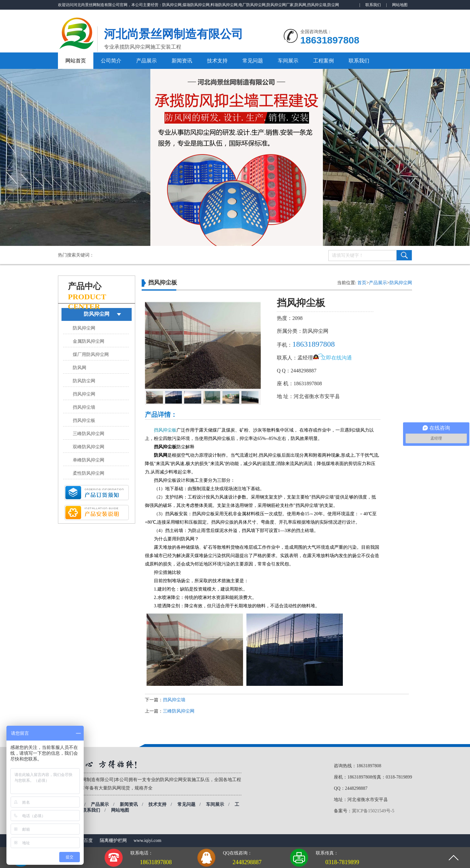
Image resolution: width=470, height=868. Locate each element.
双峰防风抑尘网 (89, 447)
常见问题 (253, 61)
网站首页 (76, 61)
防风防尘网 (84, 381)
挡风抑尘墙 (84, 407)
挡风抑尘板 (84, 420)
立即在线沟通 (336, 358)
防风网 (80, 368)
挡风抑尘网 (84, 394)
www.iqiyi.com (147, 840)
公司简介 (111, 61)
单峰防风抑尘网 (89, 460)
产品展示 (146, 61)
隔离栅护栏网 (113, 840)
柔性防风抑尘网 (89, 473)
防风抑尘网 (97, 314)
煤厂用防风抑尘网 (91, 355)
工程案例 (324, 61)
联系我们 (373, 5)
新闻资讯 (182, 61)
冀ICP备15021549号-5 (373, 811)
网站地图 (400, 5)
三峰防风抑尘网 (89, 434)
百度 (88, 840)
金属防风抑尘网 (89, 341)
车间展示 (288, 61)
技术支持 (217, 61)
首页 (362, 283)
